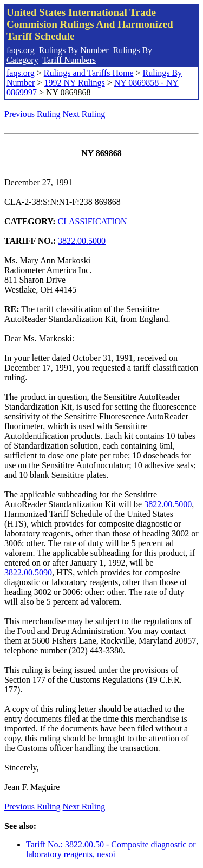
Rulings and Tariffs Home (89, 73)
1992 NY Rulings (74, 83)
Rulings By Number (74, 50)
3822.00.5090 (28, 572)
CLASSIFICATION (93, 221)
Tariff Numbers (69, 60)
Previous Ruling (32, 114)
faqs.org (21, 50)
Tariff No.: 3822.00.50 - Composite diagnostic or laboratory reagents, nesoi (111, 849)
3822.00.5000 (82, 241)
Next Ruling (84, 114)
